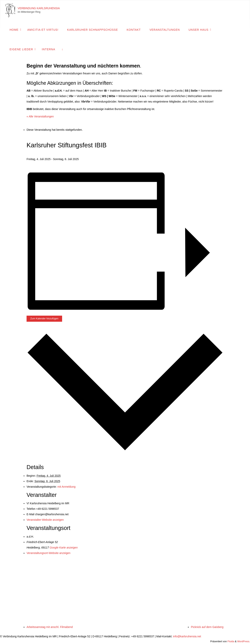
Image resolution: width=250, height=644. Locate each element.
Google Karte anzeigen (64, 548)
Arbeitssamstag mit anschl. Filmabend (50, 627)
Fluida (230, 641)
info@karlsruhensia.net (187, 636)
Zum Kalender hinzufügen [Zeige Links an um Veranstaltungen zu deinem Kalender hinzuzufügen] (44, 319)
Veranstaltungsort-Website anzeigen (49, 553)
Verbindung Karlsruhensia (39, 8)
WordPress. (244, 641)
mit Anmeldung (67, 487)
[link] (62, 49)
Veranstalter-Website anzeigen (45, 520)
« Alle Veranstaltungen (40, 116)
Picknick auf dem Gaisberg (207, 627)
